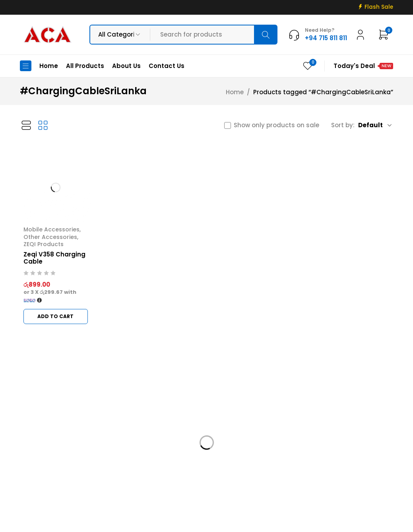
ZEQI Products (44, 244)
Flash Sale (379, 7)
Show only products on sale (276, 125)
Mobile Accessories (51, 229)
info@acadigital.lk (48, 460)
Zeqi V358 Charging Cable (54, 258)
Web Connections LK (294, 521)
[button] (56, 316)
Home (235, 92)
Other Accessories (50, 237)
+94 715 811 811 (46, 472)
